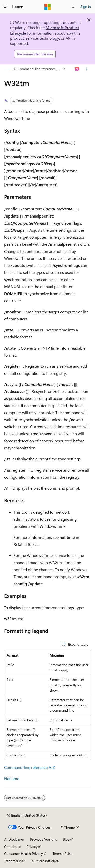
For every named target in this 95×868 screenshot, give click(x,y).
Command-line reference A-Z (40, 69)
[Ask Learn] (77, 69)
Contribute (12, 846)
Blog (66, 839)
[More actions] (87, 69)
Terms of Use (63, 854)
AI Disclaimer (14, 839)
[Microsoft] (48, 7)
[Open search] (73, 7)
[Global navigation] (5, 7)
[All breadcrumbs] (8, 69)
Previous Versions (43, 839)
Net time (12, 778)
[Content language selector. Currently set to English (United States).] (27, 815)
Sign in (86, 6)
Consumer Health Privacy (23, 854)
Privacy (32, 846)
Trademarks (13, 861)
